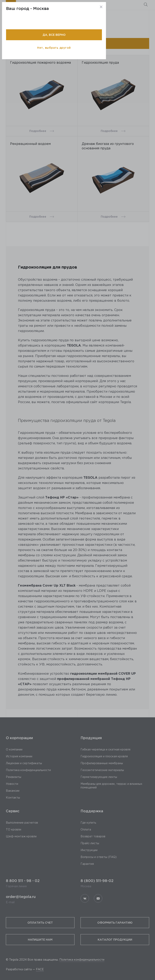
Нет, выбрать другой (54, 48)
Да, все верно (54, 35)
